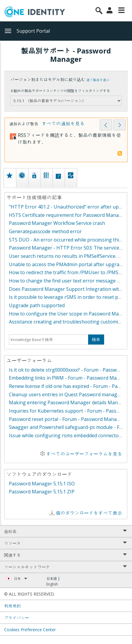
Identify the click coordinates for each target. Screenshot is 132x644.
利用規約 (12, 606)
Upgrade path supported (37, 305)
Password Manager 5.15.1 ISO (42, 484)
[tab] (10, 178)
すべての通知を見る (63, 124)
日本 (20, 579)
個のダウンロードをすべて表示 (89, 513)
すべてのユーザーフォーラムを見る (84, 454)
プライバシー (17, 618)
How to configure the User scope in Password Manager (70, 314)
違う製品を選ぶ (98, 80)
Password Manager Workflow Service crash (57, 223)
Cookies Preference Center (30, 630)
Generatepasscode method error (45, 231)
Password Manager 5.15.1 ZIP (42, 492)
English (52, 584)
